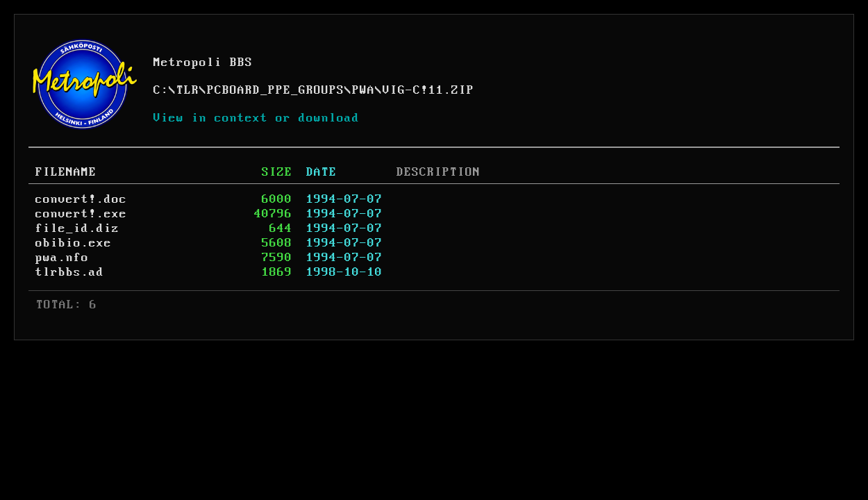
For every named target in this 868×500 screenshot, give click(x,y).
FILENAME (66, 172)
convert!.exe (81, 214)
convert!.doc (81, 199)
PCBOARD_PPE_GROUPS (276, 90)
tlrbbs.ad (70, 272)
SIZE (277, 172)
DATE (322, 172)
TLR (188, 90)
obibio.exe (74, 243)
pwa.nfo (62, 258)
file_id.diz (77, 228)
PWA (364, 90)
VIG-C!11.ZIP (428, 90)
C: (161, 90)
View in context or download (257, 118)
